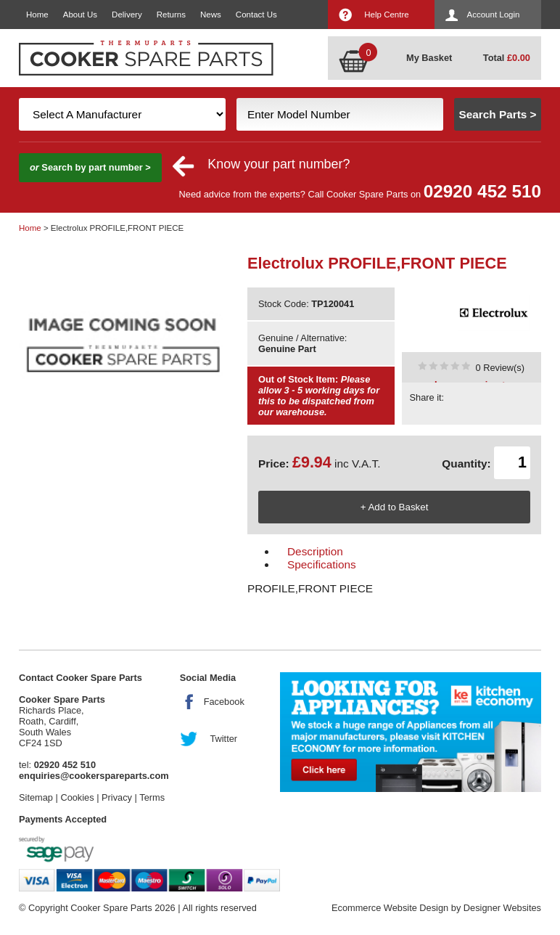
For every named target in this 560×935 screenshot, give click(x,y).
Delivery (127, 15)
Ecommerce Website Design (390, 908)
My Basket (429, 58)
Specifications (322, 564)
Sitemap (36, 797)
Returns (171, 15)
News (211, 15)
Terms (152, 797)
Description (315, 551)
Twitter (223, 739)
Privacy (117, 797)
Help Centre (386, 15)
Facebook (224, 702)
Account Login (494, 15)
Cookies (77, 797)
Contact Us (256, 15)
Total (507, 58)
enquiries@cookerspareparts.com (94, 776)
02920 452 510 (482, 191)
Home (37, 15)
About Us (80, 15)
